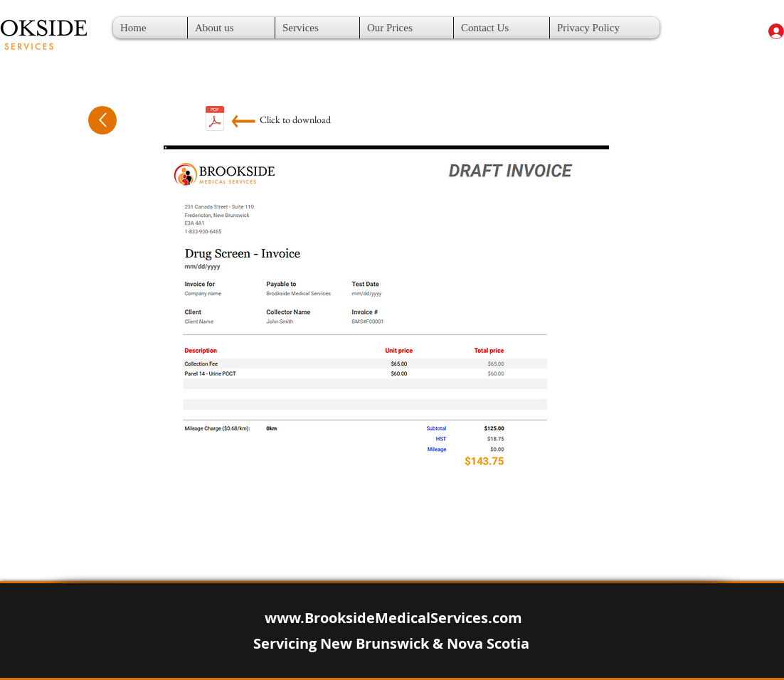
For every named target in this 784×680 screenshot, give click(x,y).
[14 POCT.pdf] (215, 120)
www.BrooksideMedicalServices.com (393, 618)
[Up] (102, 120)
